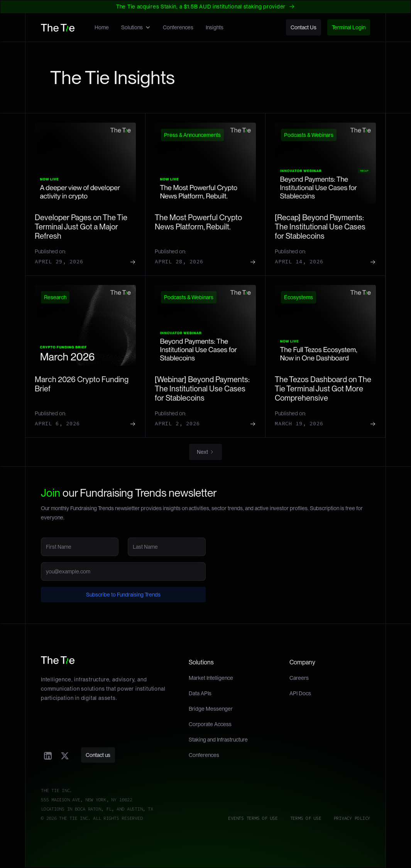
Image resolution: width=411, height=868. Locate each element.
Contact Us (304, 27)
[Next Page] (205, 452)
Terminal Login (349, 27)
